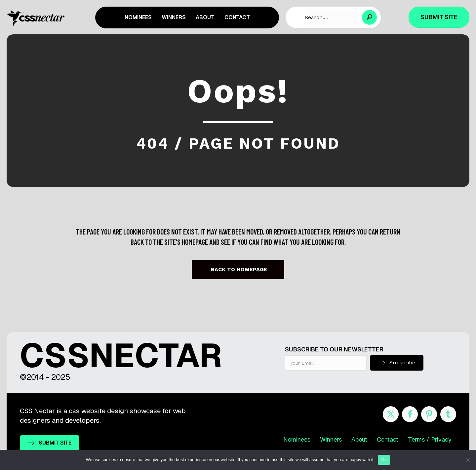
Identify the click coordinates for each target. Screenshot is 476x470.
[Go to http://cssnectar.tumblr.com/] (448, 414)
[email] (326, 363)
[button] (369, 17)
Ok (384, 460)
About (359, 439)
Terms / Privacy (430, 439)
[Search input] (332, 17)
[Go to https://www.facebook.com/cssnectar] (410, 414)
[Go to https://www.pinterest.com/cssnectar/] (429, 414)
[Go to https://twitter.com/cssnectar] (391, 414)
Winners (331, 439)
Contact (388, 439)
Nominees (297, 439)
